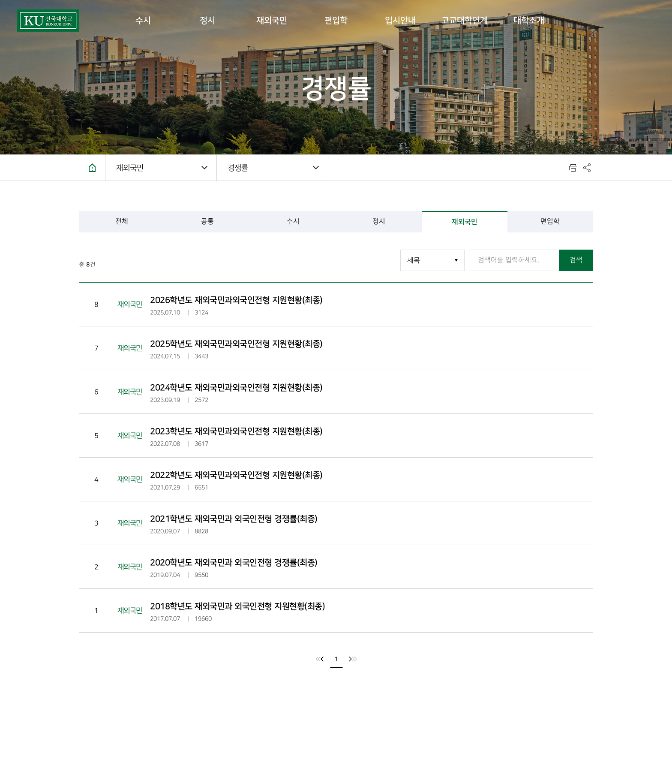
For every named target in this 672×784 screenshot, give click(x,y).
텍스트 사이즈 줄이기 (539, 168)
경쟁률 (238, 168)
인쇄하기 (573, 168)
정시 (207, 21)
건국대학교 (48, 21)
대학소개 (529, 21)
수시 (143, 21)
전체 (122, 222)
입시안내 (400, 21)
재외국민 (272, 21)
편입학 (336, 21)
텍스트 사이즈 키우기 (556, 168)
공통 (207, 222)
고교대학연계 (465, 21)
